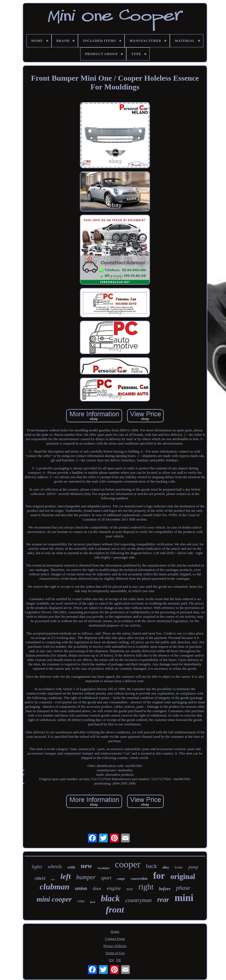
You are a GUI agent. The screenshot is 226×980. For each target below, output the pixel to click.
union (81, 888)
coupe (121, 879)
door (97, 888)
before (165, 889)
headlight (103, 868)
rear (163, 899)
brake (179, 867)
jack (93, 902)
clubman (55, 887)
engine (114, 888)
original (183, 876)
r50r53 (40, 879)
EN (111, 960)
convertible (139, 879)
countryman (139, 900)
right (146, 887)
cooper (128, 864)
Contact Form (115, 939)
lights (37, 867)
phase (183, 888)
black (110, 898)
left (65, 876)
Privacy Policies (115, 946)
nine (130, 889)
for (159, 876)
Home (115, 931)
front (115, 910)
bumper (86, 877)
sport (106, 878)
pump (193, 867)
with (71, 867)
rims (81, 901)
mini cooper (54, 899)
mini (184, 898)
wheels (55, 866)
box (53, 879)
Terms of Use (115, 953)
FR (119, 960)
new (86, 866)
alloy (166, 867)
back (152, 866)
